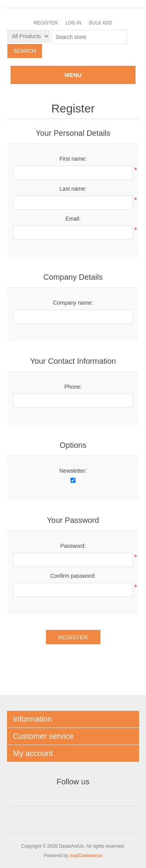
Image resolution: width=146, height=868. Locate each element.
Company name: (73, 303)
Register (46, 23)
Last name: (73, 189)
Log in (73, 23)
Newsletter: (73, 471)
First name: (73, 159)
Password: (73, 546)
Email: (73, 219)
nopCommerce (86, 856)
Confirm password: (73, 576)
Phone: (73, 387)
